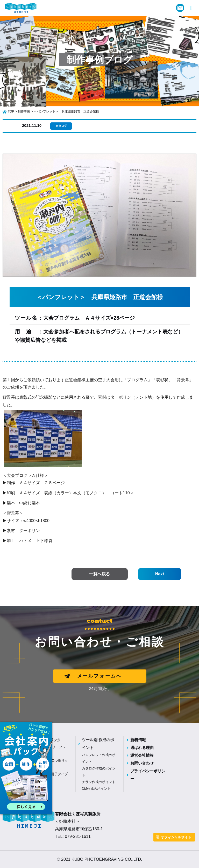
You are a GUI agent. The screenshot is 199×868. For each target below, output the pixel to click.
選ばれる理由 (142, 748)
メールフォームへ (100, 676)
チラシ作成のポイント (99, 782)
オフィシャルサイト (176, 837)
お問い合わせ (142, 763)
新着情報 (138, 740)
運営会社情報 (142, 755)
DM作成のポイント (96, 789)
